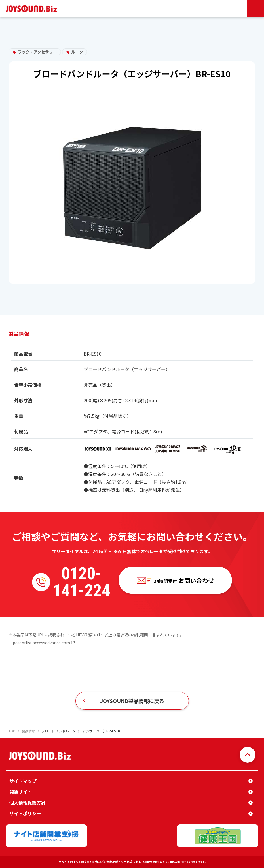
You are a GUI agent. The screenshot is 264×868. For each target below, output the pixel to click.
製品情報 (28, 731)
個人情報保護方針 (28, 803)
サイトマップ (23, 781)
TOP (12, 731)
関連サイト (21, 792)
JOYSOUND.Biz (33, 9)
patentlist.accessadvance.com (41, 643)
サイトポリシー (25, 813)
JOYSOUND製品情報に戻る (132, 701)
